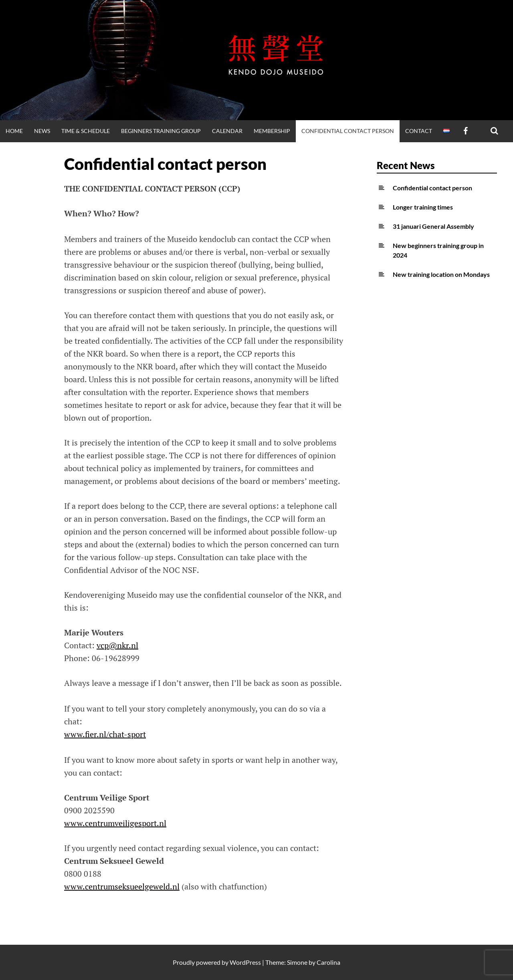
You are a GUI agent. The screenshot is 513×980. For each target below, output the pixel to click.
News (42, 131)
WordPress (245, 962)
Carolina (328, 962)
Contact (419, 131)
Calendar (227, 131)
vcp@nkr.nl (117, 645)
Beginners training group (161, 131)
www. (75, 734)
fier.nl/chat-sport (115, 734)
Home (14, 131)
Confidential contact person (348, 131)
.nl (175, 886)
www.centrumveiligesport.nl (115, 823)
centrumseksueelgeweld (127, 886)
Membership (272, 131)
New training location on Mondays (441, 274)
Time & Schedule (86, 131)
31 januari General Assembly (433, 226)
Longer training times (423, 207)
